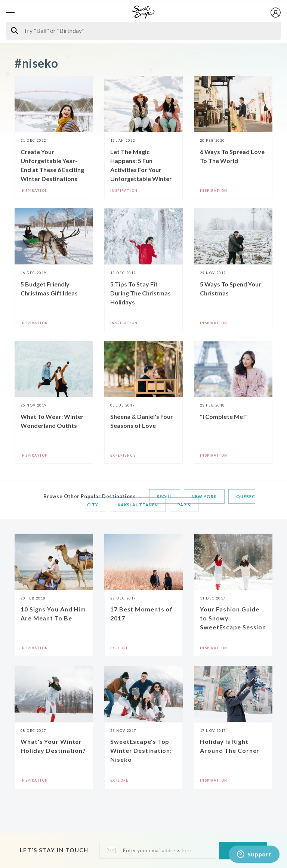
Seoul (165, 496)
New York (204, 496)
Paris (184, 505)
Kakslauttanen (138, 505)
